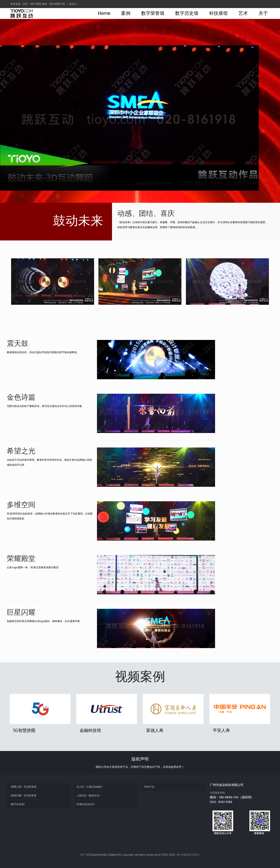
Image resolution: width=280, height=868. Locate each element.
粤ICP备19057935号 (188, 855)
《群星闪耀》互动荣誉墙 (23, 795)
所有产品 (149, 787)
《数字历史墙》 (18, 804)
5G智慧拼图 (24, 730)
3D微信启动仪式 (86, 804)
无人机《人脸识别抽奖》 (90, 787)
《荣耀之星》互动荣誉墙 (23, 787)
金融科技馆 (90, 730)
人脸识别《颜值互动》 (89, 795)
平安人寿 (221, 730)
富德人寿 (155, 730)
